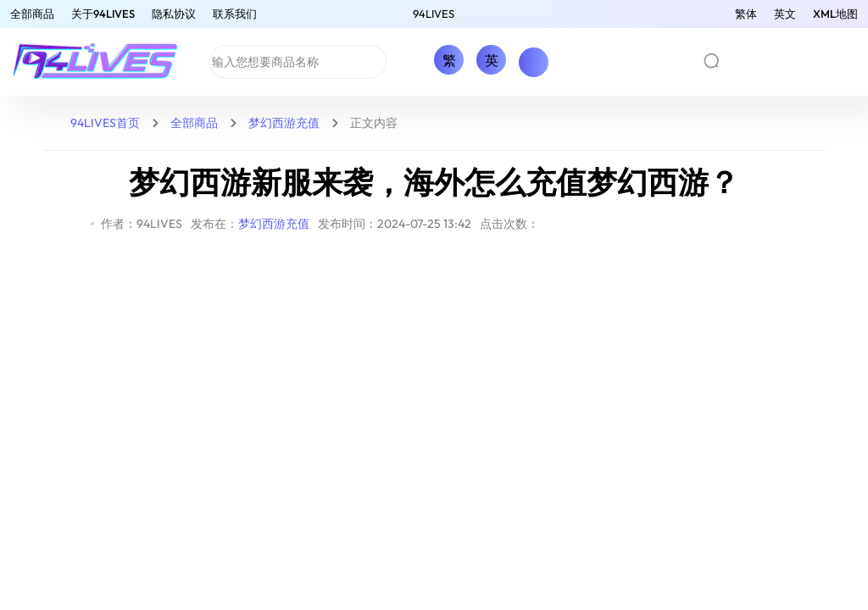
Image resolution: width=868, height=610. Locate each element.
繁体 (746, 14)
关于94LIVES (103, 14)
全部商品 (32, 14)
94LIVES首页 (105, 123)
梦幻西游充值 (284, 123)
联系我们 (235, 14)
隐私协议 (174, 14)
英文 (785, 14)
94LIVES (434, 14)
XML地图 (835, 14)
